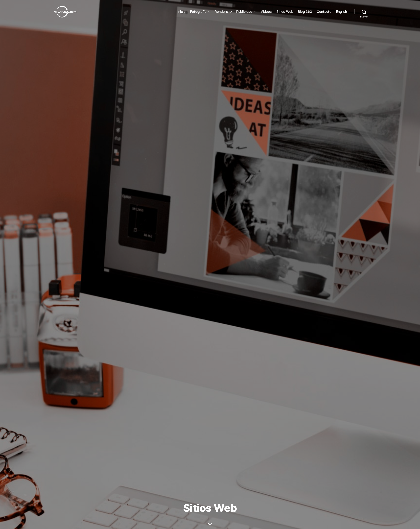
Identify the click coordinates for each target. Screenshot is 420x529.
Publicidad (244, 12)
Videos (266, 12)
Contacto (324, 12)
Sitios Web (285, 12)
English (342, 12)
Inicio (182, 12)
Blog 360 (305, 12)
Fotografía (198, 12)
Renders (221, 12)
